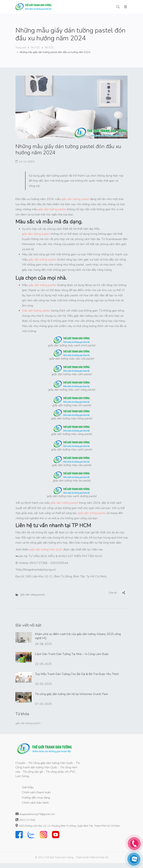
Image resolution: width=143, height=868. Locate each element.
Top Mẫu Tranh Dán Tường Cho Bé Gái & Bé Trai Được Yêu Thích (77, 674)
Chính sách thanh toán (36, 792)
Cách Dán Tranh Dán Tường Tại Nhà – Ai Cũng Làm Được (72, 654)
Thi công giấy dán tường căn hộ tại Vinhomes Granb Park (71, 694)
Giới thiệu (28, 787)
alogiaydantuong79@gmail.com (35, 814)
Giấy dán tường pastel (36, 311)
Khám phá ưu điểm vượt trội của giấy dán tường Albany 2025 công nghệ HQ (78, 636)
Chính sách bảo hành (35, 803)
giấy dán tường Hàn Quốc (46, 549)
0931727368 (25, 820)
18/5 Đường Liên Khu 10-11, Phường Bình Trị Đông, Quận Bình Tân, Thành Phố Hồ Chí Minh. (68, 826)
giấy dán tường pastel (75, 199)
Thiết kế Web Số (99, 857)
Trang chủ (21, 48)
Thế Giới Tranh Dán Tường (59, 857)
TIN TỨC (35, 48)
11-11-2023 (27, 162)
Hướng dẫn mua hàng (36, 798)
